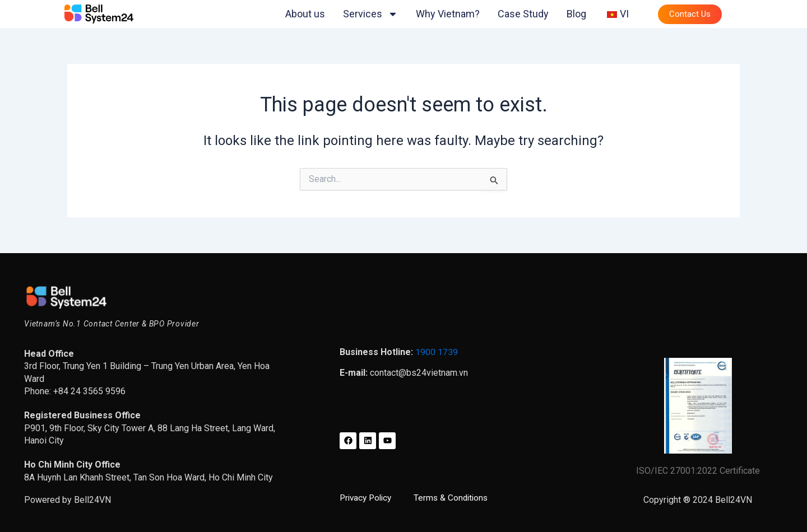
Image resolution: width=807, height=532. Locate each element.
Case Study (523, 14)
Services (370, 14)
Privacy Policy (369, 498)
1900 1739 (437, 352)
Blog (576, 14)
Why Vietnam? (448, 14)
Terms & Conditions (456, 498)
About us (305, 14)
